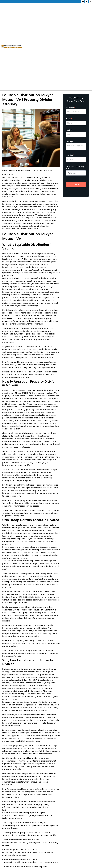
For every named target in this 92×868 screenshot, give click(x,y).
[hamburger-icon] (65, 47)
